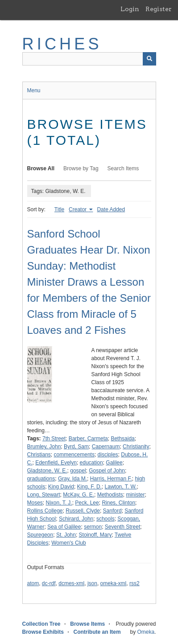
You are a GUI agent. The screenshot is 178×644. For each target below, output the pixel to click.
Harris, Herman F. (111, 479)
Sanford (112, 511)
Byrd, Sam (76, 447)
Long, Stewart (44, 495)
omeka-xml (114, 583)
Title (59, 209)
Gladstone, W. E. (47, 471)
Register (159, 9)
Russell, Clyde (83, 511)
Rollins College (45, 511)
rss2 (135, 583)
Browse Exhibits (43, 632)
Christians (39, 455)
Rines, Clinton (118, 503)
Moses (35, 503)
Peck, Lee (87, 503)
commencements (74, 455)
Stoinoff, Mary (95, 535)
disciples (108, 455)
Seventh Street (122, 527)
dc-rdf (49, 583)
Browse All (41, 168)
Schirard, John (76, 519)
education (91, 463)
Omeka (146, 632)
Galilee (114, 463)
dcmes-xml (71, 583)
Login (130, 9)
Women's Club (68, 543)
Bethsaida (122, 439)
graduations (41, 479)
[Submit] (149, 59)
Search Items (123, 168)
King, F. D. (89, 487)
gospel (78, 471)
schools (106, 519)
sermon (93, 527)
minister (135, 495)
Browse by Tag (81, 168)
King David (61, 487)
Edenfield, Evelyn (56, 463)
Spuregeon (40, 535)
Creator (78, 209)
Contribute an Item (97, 632)
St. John (66, 535)
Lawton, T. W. (121, 487)
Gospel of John (107, 471)
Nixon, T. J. (59, 503)
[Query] (89, 59)
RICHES (62, 44)
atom (33, 583)
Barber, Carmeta (88, 439)
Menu (34, 90)
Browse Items (87, 624)
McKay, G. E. (79, 495)
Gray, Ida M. (72, 479)
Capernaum (106, 447)
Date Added (111, 209)
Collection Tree (41, 624)
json (92, 583)
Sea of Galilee (64, 527)
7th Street (54, 439)
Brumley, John (44, 447)
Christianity (136, 447)
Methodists (110, 495)
